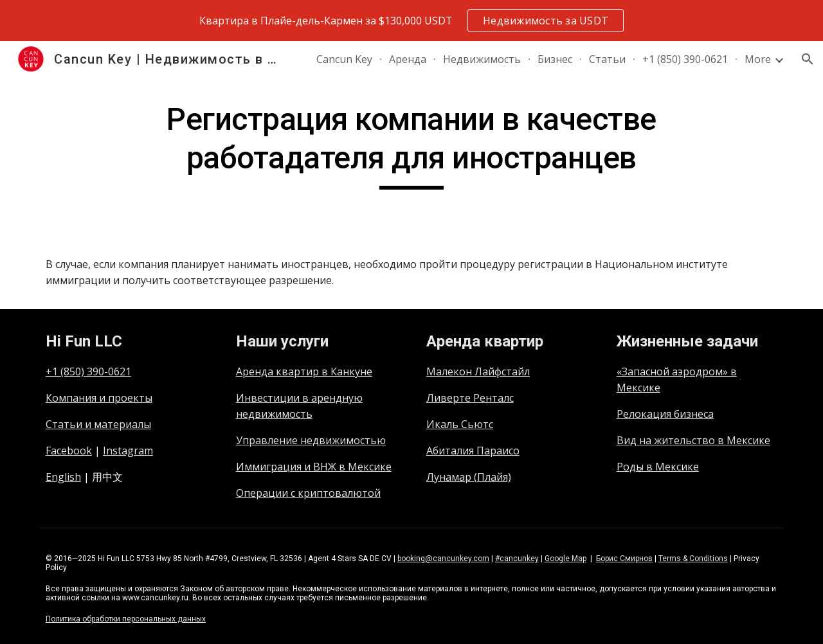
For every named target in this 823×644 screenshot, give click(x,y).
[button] (808, 59)
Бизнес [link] (555, 59)
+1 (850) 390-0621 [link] (685, 59)
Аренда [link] (408, 59)
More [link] (758, 59)
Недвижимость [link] (482, 59)
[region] (411, 21)
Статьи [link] (607, 59)
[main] (411, 145)
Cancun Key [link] (344, 59)
